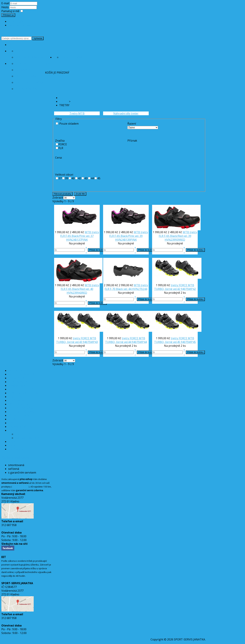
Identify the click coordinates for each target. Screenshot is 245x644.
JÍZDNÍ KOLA (16, 378)
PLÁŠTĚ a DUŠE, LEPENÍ (23, 393)
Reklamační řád (27, 89)
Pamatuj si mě (10, 11)
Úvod (12, 45)
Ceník (19, 51)
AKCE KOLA (15, 371)
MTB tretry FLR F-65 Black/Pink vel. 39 (129, 234)
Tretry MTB (77, 113)
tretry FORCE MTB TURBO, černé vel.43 (76, 340)
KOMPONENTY (18, 400)
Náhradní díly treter (126, 113)
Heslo (5, 7)
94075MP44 (139, 342)
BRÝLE (12, 423)
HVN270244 (140, 289)
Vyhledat (38, 38)
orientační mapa (20, 487)
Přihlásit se (8, 15)
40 (73, 178)
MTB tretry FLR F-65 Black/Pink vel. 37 (80, 234)
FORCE (63, 144)
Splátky (21, 64)
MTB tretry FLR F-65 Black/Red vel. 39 (178, 234)
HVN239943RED (77, 293)
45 (99, 178)
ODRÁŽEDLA (16, 419)
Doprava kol (24, 70)
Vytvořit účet (16, 21)
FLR (61, 148)
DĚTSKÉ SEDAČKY (19, 415)
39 (67, 178)
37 (60, 178)
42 (79, 178)
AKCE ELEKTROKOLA (21, 374)
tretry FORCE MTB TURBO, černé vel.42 (174, 287)
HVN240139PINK (126, 240)
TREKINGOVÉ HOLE (21, 449)
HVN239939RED (175, 240)
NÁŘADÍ (13, 442)
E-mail (5, 3)
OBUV (12, 445)
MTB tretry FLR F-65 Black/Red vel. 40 (80, 287)
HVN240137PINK (77, 240)
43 (86, 178)
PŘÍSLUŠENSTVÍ (18, 404)
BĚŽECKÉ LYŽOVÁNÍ (21, 408)
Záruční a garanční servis (34, 57)
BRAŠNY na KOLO (19, 385)
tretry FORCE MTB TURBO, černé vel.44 (125, 340)
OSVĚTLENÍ (16, 397)
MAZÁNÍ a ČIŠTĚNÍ (20, 427)
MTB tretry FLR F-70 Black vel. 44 (126, 287)
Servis (58, 51)
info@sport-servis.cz (15, 529)
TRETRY (13, 430)
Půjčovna (75, 57)
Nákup (50, 64)
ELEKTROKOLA (18, 382)
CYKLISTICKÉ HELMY (21, 389)
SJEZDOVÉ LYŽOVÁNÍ (22, 412)
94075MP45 (188, 342)
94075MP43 (90, 342)
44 (92, 178)
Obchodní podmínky (30, 82)
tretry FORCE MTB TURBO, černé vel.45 (174, 340)
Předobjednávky (27, 76)
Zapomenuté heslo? (21, 25)
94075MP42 (188, 289)
